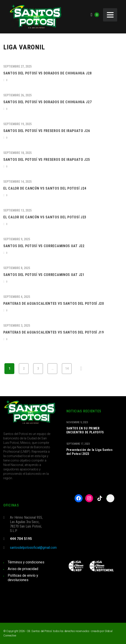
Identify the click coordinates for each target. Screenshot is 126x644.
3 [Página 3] (38, 369)
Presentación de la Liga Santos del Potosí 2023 (90, 452)
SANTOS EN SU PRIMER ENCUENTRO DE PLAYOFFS (85, 430)
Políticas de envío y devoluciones (23, 578)
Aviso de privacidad (23, 569)
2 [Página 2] (24, 369)
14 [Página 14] (67, 369)
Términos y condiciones (26, 562)
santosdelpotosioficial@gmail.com (33, 548)
